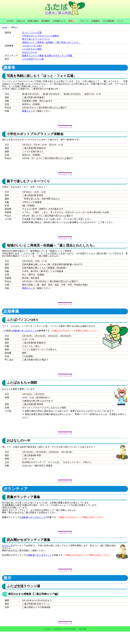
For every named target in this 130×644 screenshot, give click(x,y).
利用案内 (46, 21)
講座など (73, 21)
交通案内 (95, 21)
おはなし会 (7, 545)
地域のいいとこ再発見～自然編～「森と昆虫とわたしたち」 (51, 42)
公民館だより (59, 21)
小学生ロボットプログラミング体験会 (40, 36)
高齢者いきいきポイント (25, 331)
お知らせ (21, 21)
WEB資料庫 (108, 21)
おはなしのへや (30, 52)
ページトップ (66, 127)
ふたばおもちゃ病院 (32, 49)
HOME (10, 21)
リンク (120, 21)
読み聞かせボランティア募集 (58, 56)
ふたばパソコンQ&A (32, 46)
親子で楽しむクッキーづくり (36, 39)
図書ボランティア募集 (33, 56)
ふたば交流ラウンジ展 (33, 59)
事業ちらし (27, 111)
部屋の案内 (33, 21)
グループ (84, 21)
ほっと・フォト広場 (32, 33)
